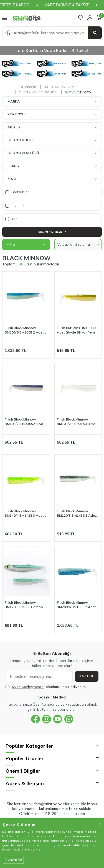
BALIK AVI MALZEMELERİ (64, 87)
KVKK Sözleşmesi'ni (28, 687)
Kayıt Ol (87, 676)
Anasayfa (29, 87)
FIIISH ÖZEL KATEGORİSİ (39, 92)
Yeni (12, 219)
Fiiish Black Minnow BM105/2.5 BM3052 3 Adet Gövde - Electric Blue (26, 422)
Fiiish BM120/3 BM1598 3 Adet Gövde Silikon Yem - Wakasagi (77, 330)
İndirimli (15, 205)
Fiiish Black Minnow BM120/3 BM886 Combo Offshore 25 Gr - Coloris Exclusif (24, 605)
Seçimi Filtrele (52, 232)
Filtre (26, 244)
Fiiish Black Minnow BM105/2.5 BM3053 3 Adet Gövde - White (78, 422)
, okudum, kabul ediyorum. (46, 687)
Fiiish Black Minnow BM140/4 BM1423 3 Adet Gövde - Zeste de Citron (24, 513)
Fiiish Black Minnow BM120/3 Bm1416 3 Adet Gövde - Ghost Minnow (76, 513)
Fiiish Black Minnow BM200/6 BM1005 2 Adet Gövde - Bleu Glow (24, 330)
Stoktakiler (17, 192)
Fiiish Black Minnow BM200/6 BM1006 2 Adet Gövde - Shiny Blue (76, 605)
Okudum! (13, 860)
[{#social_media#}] (35, 719)
